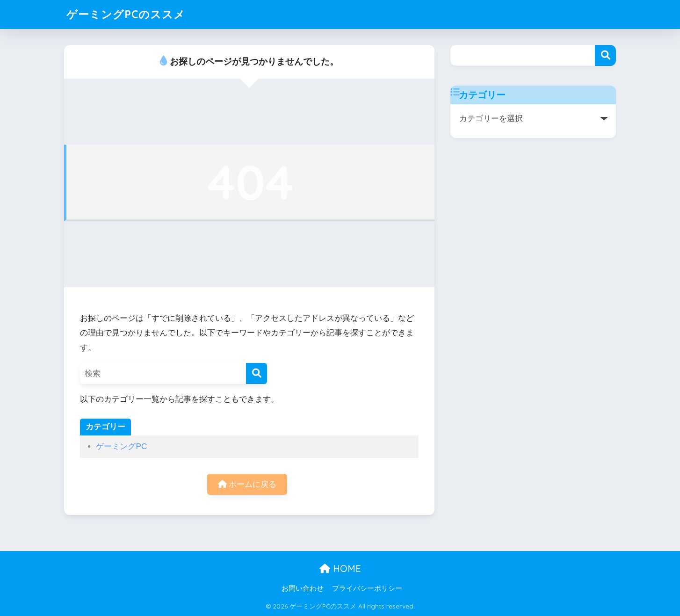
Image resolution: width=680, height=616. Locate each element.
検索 (605, 55)
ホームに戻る (247, 484)
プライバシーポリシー (367, 588)
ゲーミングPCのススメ (126, 14)
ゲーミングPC (121, 446)
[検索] (257, 373)
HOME (340, 569)
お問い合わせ (303, 588)
